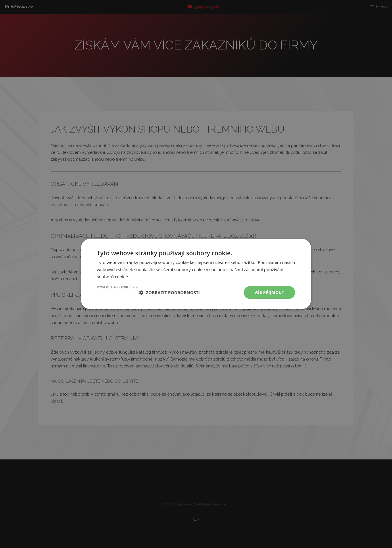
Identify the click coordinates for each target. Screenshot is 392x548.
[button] (170, 292)
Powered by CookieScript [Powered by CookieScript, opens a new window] (118, 287)
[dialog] (196, 274)
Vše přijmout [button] (269, 292)
